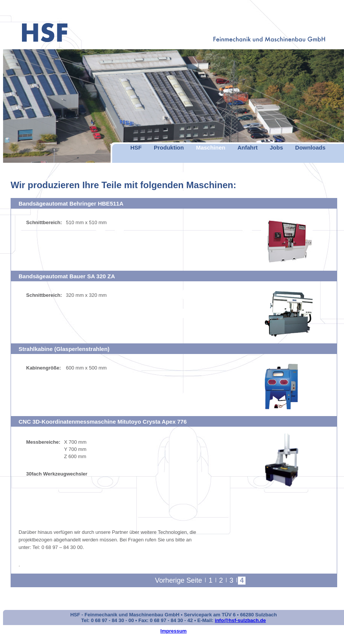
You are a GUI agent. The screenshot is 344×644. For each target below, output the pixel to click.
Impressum (173, 631)
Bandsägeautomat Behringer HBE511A (71, 203)
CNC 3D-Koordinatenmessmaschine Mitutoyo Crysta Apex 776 (103, 422)
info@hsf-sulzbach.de (240, 620)
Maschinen (211, 147)
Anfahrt (248, 147)
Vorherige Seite (178, 580)
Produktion (169, 147)
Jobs (276, 147)
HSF (136, 147)
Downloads (310, 147)
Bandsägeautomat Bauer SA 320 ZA (67, 276)
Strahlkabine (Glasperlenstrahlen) (64, 349)
